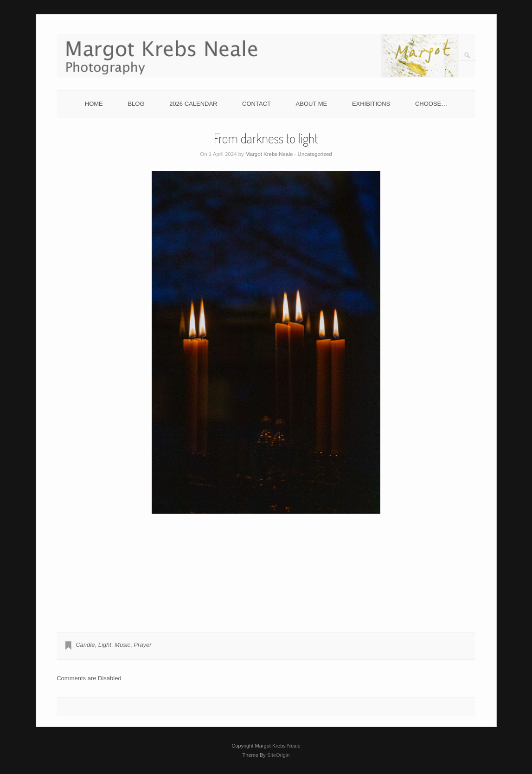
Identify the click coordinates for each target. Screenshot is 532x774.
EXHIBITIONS (371, 104)
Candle (85, 645)
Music (122, 645)
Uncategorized (315, 154)
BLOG (136, 104)
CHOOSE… (431, 104)
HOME (94, 104)
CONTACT (256, 104)
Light (105, 645)
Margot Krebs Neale (269, 154)
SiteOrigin (279, 755)
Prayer (142, 645)
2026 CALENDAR (193, 104)
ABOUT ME (312, 104)
